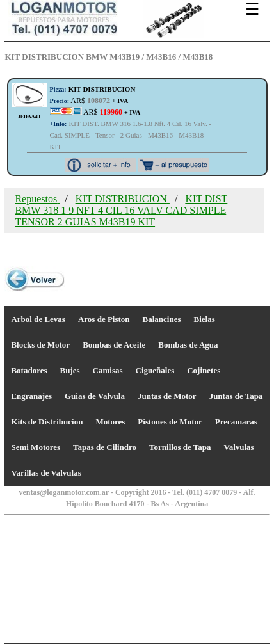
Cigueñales (155, 370)
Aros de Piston (104, 319)
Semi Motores (36, 447)
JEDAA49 (29, 117)
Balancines (162, 319)
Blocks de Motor (40, 345)
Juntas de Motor (167, 396)
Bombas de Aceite (114, 345)
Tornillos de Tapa (180, 447)
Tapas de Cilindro (105, 447)
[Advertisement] (137, 540)
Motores (110, 422)
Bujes (70, 370)
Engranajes (31, 396)
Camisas (108, 370)
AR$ (89, 101)
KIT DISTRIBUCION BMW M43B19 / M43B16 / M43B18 (109, 57)
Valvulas (238, 447)
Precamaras (236, 422)
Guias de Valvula (95, 396)
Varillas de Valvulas (46, 473)
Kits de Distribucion (47, 422)
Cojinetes (204, 370)
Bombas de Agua (188, 345)
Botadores (29, 370)
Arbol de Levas (38, 319)
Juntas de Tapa (236, 396)
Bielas (205, 319)
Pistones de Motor (170, 422)
